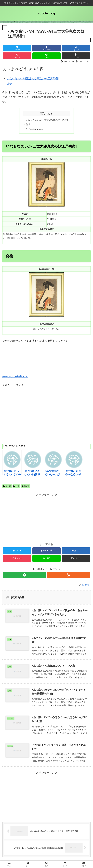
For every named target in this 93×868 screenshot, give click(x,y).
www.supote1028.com (15, 377)
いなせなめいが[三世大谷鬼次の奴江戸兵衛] (33, 79)
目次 (42, 113)
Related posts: (35, 130)
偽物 (9, 84)
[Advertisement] (46, 415)
